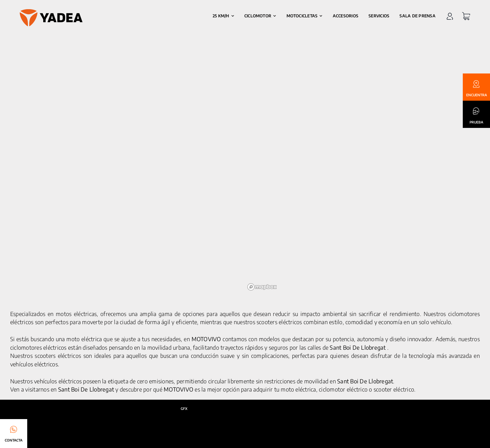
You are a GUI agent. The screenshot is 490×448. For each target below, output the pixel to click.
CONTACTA (14, 440)
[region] (362, 170)
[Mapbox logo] (262, 287)
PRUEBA (476, 122)
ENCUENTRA (477, 95)
